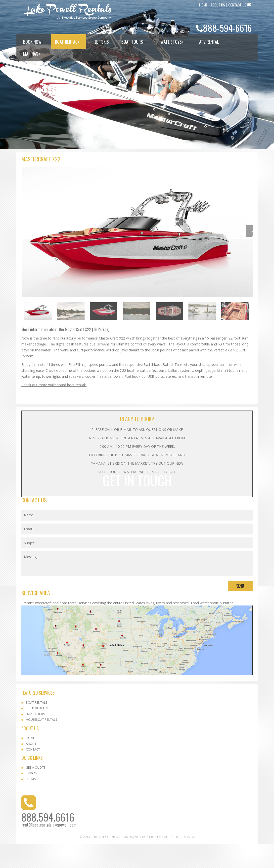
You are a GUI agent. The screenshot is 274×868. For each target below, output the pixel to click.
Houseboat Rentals (41, 744)
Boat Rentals (36, 727)
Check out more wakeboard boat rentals (54, 409)
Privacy (32, 797)
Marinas (32, 54)
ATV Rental (209, 42)
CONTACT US (237, 5)
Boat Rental (67, 42)
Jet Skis (102, 42)
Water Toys (172, 42)
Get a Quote (36, 792)
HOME (203, 5)
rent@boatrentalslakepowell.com (49, 849)
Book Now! (33, 42)
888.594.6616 (48, 841)
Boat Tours (133, 42)
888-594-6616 (227, 28)
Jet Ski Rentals (37, 732)
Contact (33, 774)
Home (30, 762)
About (31, 768)
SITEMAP (32, 803)
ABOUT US (218, 5)
